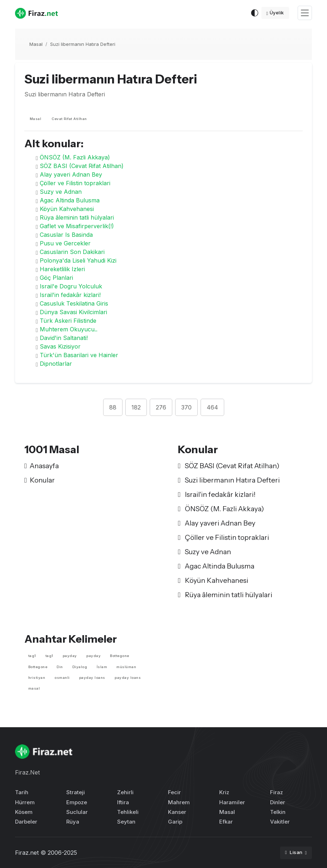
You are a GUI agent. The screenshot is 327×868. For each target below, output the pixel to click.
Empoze (77, 802)
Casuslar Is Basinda (66, 235)
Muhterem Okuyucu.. (69, 329)
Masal (36, 44)
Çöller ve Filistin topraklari (75, 183)
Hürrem (25, 802)
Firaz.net (27, 853)
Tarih (22, 792)
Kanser (177, 812)
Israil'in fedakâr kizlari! (70, 295)
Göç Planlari (56, 278)
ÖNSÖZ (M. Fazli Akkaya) (75, 157)
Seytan (126, 822)
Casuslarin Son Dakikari (72, 252)
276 (161, 407)
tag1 (32, 656)
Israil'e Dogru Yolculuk (71, 286)
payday (70, 656)
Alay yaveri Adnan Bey (71, 174)
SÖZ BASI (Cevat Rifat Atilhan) (82, 166)
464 (212, 407)
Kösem (24, 812)
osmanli (62, 678)
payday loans (92, 678)
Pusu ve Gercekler (65, 243)
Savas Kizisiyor (60, 346)
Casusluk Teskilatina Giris (74, 303)
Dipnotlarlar (56, 364)
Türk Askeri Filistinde (68, 321)
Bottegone (120, 656)
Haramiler (232, 802)
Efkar (226, 822)
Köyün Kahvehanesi (67, 209)
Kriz (224, 792)
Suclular (77, 812)
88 (113, 407)
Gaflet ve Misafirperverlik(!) (77, 226)
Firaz (276, 792)
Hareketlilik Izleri (62, 269)
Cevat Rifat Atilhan (69, 119)
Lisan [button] (294, 852)
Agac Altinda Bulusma (70, 200)
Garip (175, 822)
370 (186, 407)
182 (136, 407)
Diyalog (80, 667)
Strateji (76, 792)
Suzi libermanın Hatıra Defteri (83, 44)
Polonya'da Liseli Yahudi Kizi (78, 260)
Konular (40, 480)
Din (60, 667)
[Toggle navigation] (305, 13)
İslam (102, 667)
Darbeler (26, 822)
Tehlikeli (128, 812)
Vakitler (280, 822)
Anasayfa (42, 466)
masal (34, 688)
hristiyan (37, 678)
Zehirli (125, 792)
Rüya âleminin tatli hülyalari (77, 217)
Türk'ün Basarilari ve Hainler (79, 355)
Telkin (278, 812)
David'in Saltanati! (64, 338)
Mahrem (179, 802)
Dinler (278, 802)
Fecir (174, 792)
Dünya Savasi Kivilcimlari (73, 312)
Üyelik (275, 13)
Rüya (73, 822)
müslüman (126, 667)
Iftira (123, 802)
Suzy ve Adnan (61, 192)
